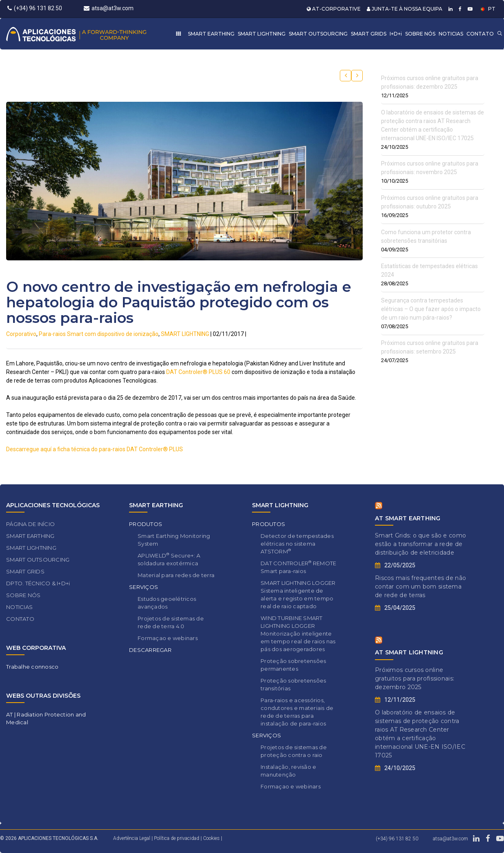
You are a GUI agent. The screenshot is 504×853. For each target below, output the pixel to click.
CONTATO (480, 34)
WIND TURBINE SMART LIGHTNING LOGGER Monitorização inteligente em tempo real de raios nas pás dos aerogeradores (298, 634)
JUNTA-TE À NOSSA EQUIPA (405, 9)
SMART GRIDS (369, 34)
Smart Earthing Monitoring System (174, 540)
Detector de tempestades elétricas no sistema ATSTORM (297, 544)
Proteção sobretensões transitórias (293, 684)
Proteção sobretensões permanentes (293, 665)
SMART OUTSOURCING (318, 34)
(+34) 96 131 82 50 (35, 8)
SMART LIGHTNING (262, 34)
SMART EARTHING (211, 34)
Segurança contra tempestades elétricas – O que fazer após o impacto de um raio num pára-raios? (431, 309)
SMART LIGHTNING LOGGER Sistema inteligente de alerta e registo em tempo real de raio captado (298, 594)
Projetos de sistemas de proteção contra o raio (294, 751)
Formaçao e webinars (168, 638)
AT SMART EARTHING (408, 518)
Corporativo (21, 334)
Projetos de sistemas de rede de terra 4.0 (171, 622)
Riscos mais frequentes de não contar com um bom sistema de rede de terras (420, 587)
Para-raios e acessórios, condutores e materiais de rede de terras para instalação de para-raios (297, 712)
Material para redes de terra (176, 575)
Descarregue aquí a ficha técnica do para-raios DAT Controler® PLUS (95, 449)
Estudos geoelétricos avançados (167, 603)
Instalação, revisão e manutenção (288, 771)
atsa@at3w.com (109, 8)
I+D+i (396, 34)
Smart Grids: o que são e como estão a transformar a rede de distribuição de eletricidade (420, 544)
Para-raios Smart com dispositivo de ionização (99, 334)
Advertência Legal (132, 838)
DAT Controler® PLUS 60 (198, 372)
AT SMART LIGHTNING (409, 652)
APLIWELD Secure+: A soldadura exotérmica (169, 559)
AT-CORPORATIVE (334, 9)
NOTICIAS (451, 34)
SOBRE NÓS (420, 34)
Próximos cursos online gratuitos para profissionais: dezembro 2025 (415, 678)
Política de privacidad (177, 838)
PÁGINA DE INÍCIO (30, 524)
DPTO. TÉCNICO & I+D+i (38, 583)
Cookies (211, 838)
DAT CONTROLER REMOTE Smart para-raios (298, 567)
